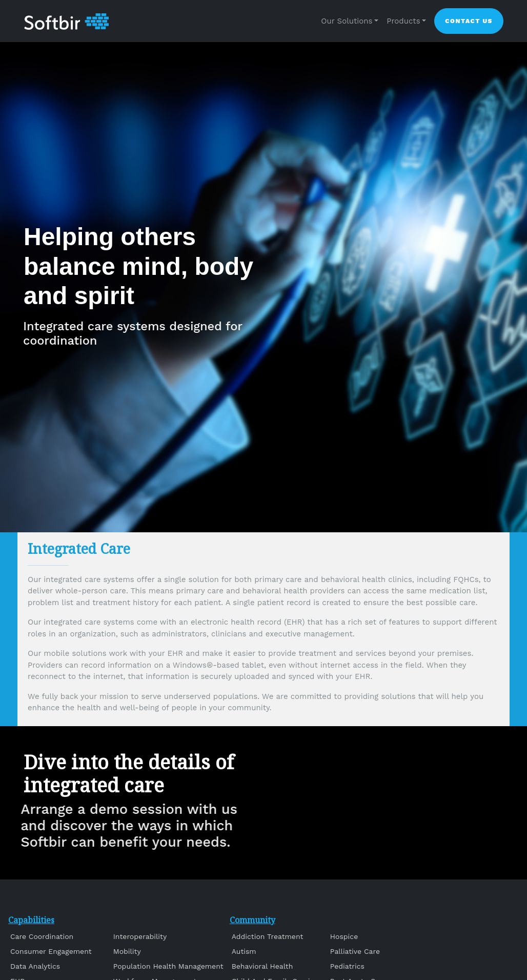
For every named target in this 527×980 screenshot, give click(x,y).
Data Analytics (35, 966)
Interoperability (140, 936)
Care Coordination (42, 936)
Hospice (344, 936)
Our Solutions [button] (347, 21)
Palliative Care (355, 951)
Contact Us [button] (469, 21)
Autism (244, 951)
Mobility (127, 951)
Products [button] (403, 21)
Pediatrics (347, 966)
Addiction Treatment (268, 936)
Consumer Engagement (51, 951)
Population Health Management (168, 966)
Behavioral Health (262, 966)
